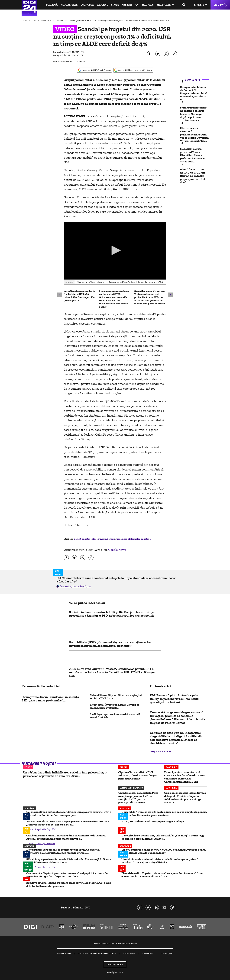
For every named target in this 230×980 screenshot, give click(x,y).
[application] (115, 251)
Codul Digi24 (129, 953)
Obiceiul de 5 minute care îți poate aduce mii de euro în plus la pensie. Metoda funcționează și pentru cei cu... (164, 813)
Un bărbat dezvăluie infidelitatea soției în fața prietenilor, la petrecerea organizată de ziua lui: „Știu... (65, 774)
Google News (117, 550)
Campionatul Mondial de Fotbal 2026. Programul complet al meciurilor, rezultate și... (194, 93)
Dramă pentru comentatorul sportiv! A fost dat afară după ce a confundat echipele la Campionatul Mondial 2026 (184, 777)
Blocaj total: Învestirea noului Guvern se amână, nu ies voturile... (115, 706)
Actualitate (69, 5)
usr (118, 539)
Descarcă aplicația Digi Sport (75, 586)
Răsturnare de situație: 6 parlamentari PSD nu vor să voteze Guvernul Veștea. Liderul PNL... (194, 135)
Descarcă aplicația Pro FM (41, 843)
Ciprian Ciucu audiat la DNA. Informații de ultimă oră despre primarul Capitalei (138, 775)
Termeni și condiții (101, 944)
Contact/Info (167, 953)
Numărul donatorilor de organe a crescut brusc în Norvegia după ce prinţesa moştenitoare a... (193, 114)
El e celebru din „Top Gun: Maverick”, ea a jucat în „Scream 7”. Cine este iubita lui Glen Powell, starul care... (162, 875)
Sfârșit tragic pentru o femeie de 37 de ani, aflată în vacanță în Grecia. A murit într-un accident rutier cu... (69, 861)
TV (137, 5)
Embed (69, 282)
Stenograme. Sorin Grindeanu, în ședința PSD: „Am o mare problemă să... (50, 699)
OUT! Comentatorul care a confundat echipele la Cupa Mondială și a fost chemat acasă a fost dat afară (116, 580)
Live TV (218, 5)
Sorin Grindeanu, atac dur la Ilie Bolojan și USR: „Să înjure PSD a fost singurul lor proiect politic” (80, 296)
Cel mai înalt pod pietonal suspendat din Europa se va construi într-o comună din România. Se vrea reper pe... (69, 813)
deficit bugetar (83, 539)
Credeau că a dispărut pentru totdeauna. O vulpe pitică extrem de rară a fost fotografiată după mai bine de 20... (67, 875)
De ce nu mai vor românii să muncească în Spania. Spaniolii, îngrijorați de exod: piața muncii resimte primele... (63, 851)
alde (94, 539)
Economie (87, 5)
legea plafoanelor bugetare (136, 539)
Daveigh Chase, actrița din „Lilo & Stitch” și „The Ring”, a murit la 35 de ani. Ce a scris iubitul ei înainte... (163, 837)
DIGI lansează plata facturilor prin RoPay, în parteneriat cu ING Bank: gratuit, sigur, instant (174, 699)
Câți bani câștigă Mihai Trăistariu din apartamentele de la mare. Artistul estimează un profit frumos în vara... (66, 837)
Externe (102, 5)
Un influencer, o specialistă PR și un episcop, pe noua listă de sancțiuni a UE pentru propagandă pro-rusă (138, 798)
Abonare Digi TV (64, 953)
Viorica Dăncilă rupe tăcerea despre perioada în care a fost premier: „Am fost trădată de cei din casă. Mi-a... (68, 823)
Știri (34, 21)
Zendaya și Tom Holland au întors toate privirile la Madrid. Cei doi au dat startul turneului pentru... (69, 884)
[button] (115, 250)
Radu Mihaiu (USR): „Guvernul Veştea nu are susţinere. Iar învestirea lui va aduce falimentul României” (110, 644)
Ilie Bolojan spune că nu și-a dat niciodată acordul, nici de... (115, 716)
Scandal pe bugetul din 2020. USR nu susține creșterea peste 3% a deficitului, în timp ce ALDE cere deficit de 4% (119, 21)
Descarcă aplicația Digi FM (41, 829)
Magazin (148, 5)
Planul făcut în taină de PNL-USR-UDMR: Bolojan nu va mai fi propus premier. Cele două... (193, 176)
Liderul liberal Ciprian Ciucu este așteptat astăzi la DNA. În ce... (116, 697)
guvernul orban (107, 539)
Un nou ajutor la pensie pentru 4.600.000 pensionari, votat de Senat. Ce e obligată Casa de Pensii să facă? (164, 851)
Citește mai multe (159, 751)
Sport (115, 5)
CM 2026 (127, 5)
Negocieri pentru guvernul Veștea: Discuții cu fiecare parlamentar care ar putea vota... (193, 155)
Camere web (148, 953)
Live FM (199, 5)
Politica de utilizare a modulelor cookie (97, 953)
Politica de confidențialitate (124, 944)
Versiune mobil (115, 965)
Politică (52, 5)
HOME (25, 21)
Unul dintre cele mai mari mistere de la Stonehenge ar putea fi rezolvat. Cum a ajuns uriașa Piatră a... (160, 861)
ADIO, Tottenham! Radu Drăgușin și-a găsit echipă (153, 821)
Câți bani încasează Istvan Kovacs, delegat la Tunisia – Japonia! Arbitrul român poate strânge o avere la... (185, 798)
